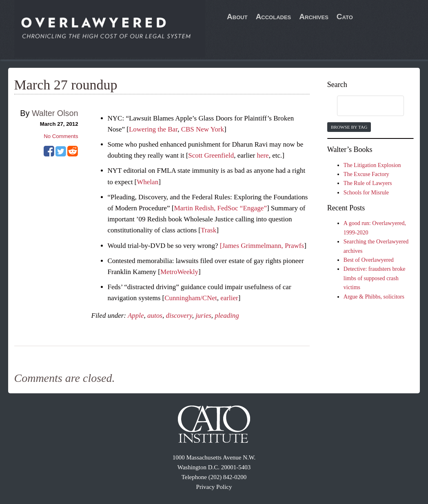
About (237, 17)
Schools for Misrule (366, 193)
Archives (314, 17)
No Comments (61, 136)
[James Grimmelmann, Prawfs (262, 246)
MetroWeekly (179, 272)
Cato (345, 17)
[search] (363, 106)
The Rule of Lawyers (368, 183)
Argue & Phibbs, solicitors (374, 297)
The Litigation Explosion (372, 165)
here (263, 155)
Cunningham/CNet (191, 298)
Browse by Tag (349, 127)
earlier (229, 298)
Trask (208, 230)
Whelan (147, 182)
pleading (227, 316)
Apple (136, 316)
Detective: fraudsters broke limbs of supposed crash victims (375, 278)
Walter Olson (55, 113)
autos (155, 316)
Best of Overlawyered (369, 260)
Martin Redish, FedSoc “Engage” (220, 208)
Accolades (274, 17)
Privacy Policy (214, 487)
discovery (179, 316)
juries (203, 316)
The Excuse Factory (366, 174)
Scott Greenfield (211, 155)
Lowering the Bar (153, 129)
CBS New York (203, 129)
